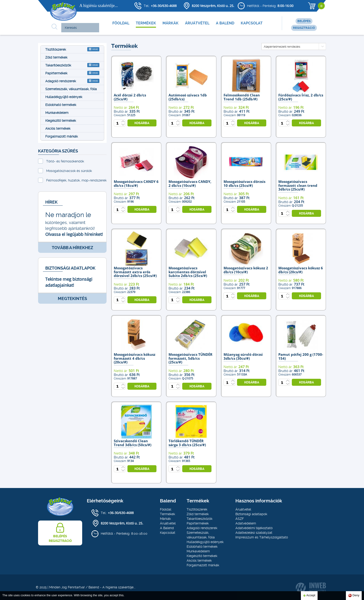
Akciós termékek (58, 129)
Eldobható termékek (61, 105)
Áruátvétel (197, 23)
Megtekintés (72, 298)
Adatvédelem (246, 523)
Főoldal (121, 23)
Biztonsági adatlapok (251, 514)
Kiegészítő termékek (61, 121)
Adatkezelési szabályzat (254, 533)
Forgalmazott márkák (62, 136)
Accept (309, 596)
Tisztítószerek (72, 49)
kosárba (142, 123)
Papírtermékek (72, 73)
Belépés (304, 21)
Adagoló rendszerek (72, 81)
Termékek (146, 23)
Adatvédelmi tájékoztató (254, 528)
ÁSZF (240, 519)
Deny (354, 595)
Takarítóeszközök (72, 65)
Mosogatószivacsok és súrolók (69, 171)
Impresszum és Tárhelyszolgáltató (262, 537)
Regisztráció (304, 28)
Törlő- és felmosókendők (65, 161)
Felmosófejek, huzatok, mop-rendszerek (76, 180)
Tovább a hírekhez (72, 248)
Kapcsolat (252, 23)
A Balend (225, 23)
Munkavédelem (57, 113)
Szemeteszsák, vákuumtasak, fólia (71, 89)
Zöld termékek (56, 57)
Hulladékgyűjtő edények (64, 97)
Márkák (171, 23)
